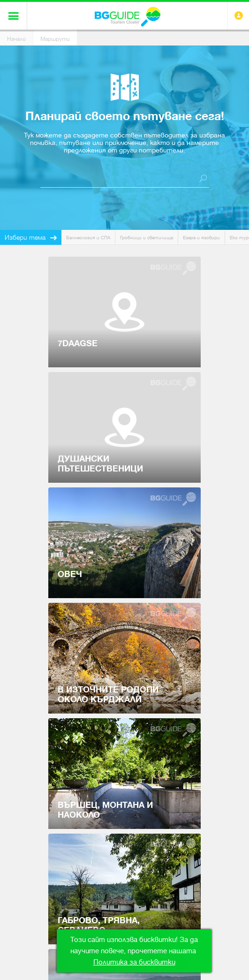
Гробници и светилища (147, 238)
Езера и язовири (201, 238)
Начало (16, 39)
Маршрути (55, 39)
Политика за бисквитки (134, 962)
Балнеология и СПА (88, 238)
